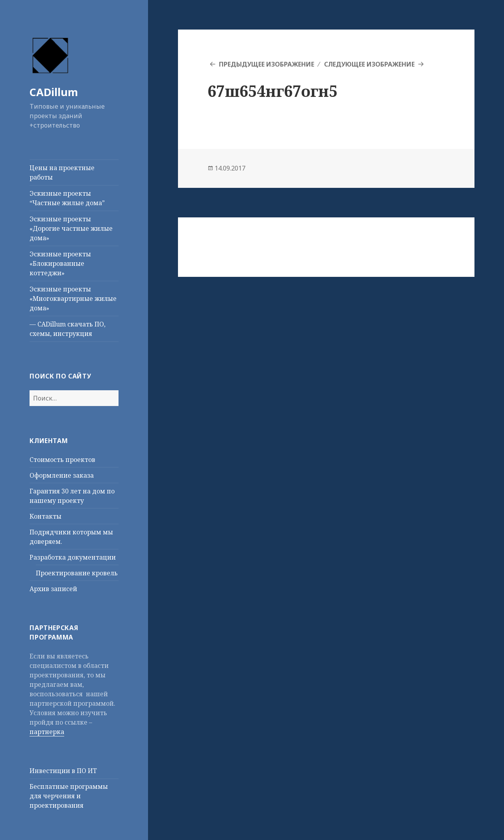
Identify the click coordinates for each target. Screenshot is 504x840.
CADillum (54, 92)
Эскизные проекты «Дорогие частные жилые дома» (71, 228)
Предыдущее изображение (267, 64)
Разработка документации (73, 557)
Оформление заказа (62, 475)
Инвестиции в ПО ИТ (63, 771)
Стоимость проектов (62, 460)
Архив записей (53, 589)
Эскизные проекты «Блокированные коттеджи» (60, 263)
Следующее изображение (369, 64)
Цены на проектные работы (62, 172)
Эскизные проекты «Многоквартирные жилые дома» (73, 299)
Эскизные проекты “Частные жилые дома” (67, 198)
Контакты (45, 516)
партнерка (47, 732)
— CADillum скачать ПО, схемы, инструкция (68, 329)
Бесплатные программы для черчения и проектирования (69, 796)
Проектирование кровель (77, 573)
